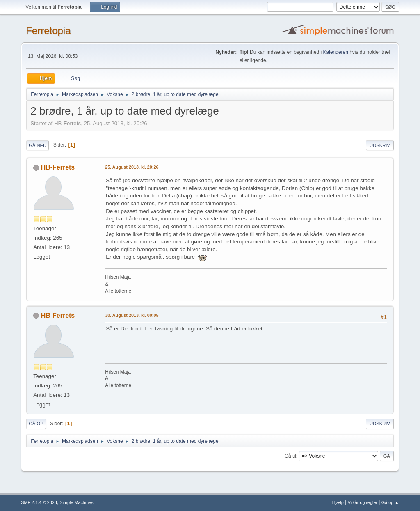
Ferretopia (48, 31)
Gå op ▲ (390, 502)
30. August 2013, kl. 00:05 (132, 315)
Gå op (36, 424)
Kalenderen (336, 52)
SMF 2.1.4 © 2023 (39, 502)
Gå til (290, 456)
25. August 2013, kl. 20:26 (132, 167)
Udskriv (380, 145)
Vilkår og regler (363, 502)
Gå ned (38, 145)
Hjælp (338, 502)
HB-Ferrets (58, 167)
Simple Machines (77, 502)
